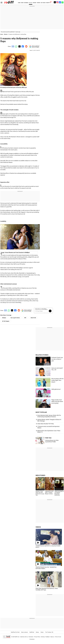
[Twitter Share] (19, 46)
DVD (25, 318)
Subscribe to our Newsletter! (41, 309)
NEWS (22, 3)
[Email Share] (13, 46)
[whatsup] (63, 2)
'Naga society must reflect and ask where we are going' (57, 401)
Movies (6, 34)
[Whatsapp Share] (16, 46)
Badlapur (4, 318)
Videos (42, 632)
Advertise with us (24, 637)
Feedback (48, 637)
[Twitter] (55, 2)
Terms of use (58, 637)
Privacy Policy (37, 637)
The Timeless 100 (49, 632)
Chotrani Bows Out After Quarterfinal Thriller (52, 441)
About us (52, 637)
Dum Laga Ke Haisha (15, 318)
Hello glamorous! (56, 389)
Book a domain (25, 632)
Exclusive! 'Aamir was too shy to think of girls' (57, 359)
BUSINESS (26, 3)
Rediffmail (32, 632)
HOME (19, 3)
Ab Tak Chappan (6, 321)
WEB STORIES (40, 475)
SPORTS (39, 3)
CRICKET (35, 3)
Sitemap (43, 637)
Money (37, 632)
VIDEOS (38, 527)
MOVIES (31, 3)
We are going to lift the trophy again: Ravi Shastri (57, 380)
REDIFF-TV (48, 3)
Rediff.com (17, 637)
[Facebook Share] (23, 46)
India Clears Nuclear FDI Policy (46, 424)
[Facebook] (60, 2)
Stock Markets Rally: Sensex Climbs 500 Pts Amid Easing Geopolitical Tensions (49, 416)
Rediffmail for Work (15, 632)
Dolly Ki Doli (33, 318)
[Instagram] (57, 2)
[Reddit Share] (26, 46)
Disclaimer (31, 637)
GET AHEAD (43, 3)
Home (2, 34)
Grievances (32, 639)
